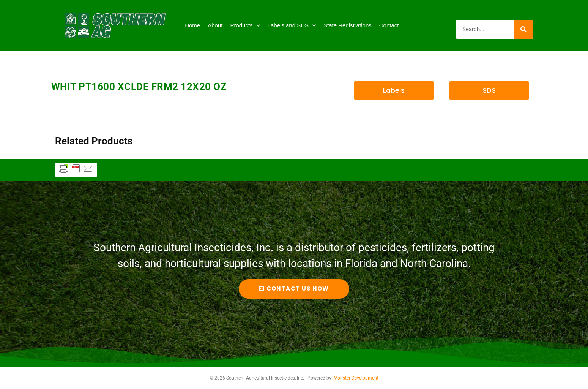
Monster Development (356, 378)
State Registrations (348, 25)
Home (192, 25)
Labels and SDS (292, 26)
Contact (389, 25)
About (215, 25)
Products (245, 26)
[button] (394, 90)
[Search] (523, 29)
